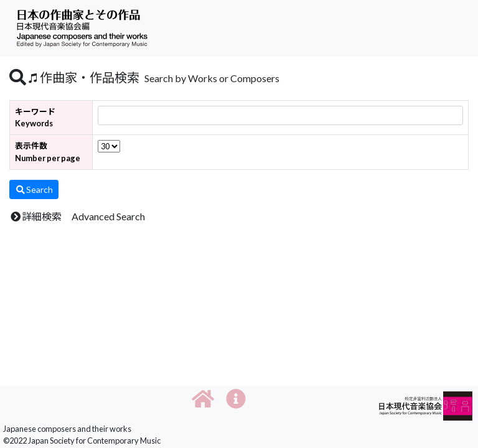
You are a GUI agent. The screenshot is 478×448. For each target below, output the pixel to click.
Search (34, 189)
